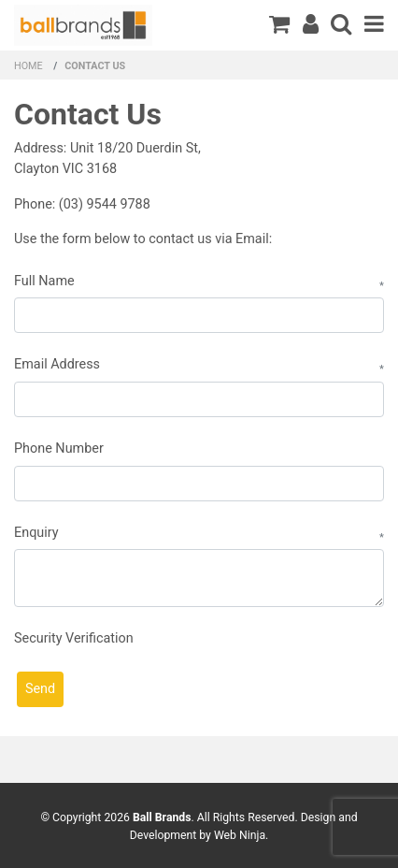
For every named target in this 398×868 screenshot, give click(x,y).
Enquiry (36, 533)
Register (311, 23)
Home (28, 66)
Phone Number (59, 448)
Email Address (57, 364)
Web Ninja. (241, 835)
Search (341, 23)
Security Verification (74, 638)
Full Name (44, 281)
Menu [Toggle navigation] (374, 23)
